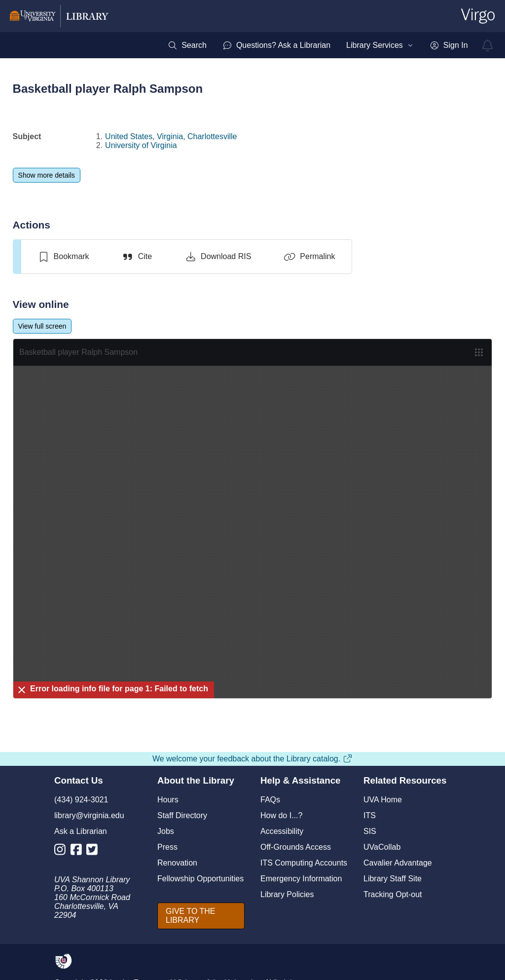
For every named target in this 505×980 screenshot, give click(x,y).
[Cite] (137, 257)
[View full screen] (42, 326)
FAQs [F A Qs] (270, 800)
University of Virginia (141, 145)
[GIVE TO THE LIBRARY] (201, 916)
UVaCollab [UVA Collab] (382, 847)
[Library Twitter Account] (94, 851)
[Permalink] (309, 257)
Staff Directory (182, 815)
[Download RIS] (218, 257)
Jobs (166, 831)
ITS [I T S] (370, 815)
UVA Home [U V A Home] (383, 800)
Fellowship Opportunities (200, 879)
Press (167, 847)
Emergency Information (301, 879)
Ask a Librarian (81, 831)
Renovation (177, 863)
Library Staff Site (393, 879)
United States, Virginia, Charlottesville (171, 136)
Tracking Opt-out (393, 894)
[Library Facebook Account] (79, 851)
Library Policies (287, 894)
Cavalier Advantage (398, 863)
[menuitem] (187, 45)
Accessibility (282, 831)
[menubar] (318, 45)
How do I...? (281, 815)
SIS (370, 831)
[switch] (63, 257)
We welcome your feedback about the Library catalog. (252, 759)
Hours (168, 800)
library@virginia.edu (89, 815)
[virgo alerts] (488, 45)
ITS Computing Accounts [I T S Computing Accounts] (304, 863)
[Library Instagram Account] (62, 851)
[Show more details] (47, 175)
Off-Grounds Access (296, 847)
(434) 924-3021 (81, 800)
